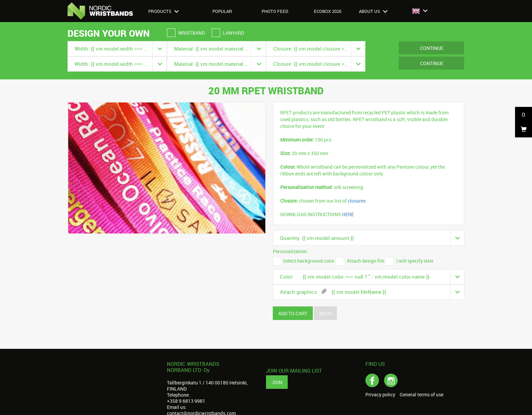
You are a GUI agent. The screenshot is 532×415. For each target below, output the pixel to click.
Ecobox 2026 (328, 11)
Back (325, 313)
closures (357, 201)
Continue (432, 48)
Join (277, 382)
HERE (348, 214)
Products (164, 11)
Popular (222, 11)
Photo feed (275, 11)
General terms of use (422, 395)
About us (373, 11)
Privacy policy (380, 395)
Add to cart (293, 313)
